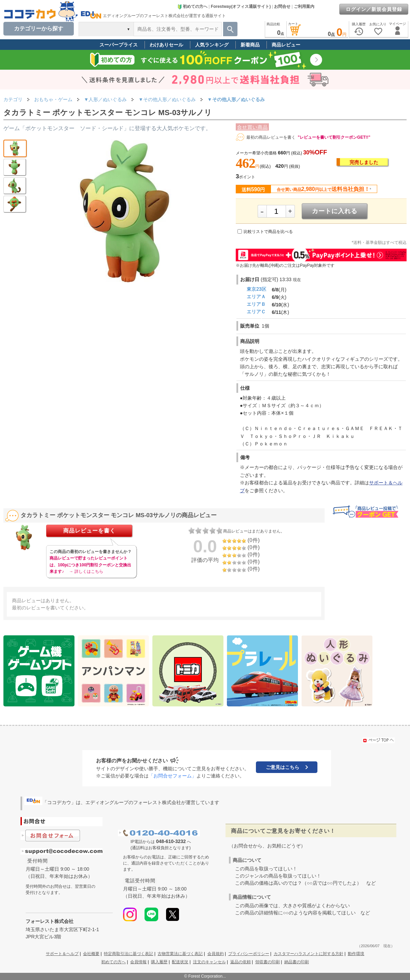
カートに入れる (335, 211)
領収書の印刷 (268, 962)
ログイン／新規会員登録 (374, 9)
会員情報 (138, 962)
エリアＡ (256, 296)
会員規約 (216, 954)
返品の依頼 (241, 962)
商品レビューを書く (89, 531)
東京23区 (257, 289)
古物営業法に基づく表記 (180, 954)
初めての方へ (192, 6)
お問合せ (282, 6)
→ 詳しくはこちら (86, 571)
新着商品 (250, 45)
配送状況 (180, 962)
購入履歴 (159, 962)
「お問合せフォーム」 (173, 776)
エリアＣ (256, 312)
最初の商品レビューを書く (271, 137)
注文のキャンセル (209, 962)
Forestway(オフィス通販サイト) (241, 6)
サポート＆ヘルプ (62, 954)
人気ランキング (212, 45)
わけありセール (166, 45)
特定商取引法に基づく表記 (128, 954)
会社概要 (91, 954)
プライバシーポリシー (249, 954)
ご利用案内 (304, 6)
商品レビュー (286, 45)
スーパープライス (119, 45)
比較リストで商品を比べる (268, 232)
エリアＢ (256, 304)
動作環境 (356, 954)
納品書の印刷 (297, 962)
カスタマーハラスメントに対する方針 (309, 954)
